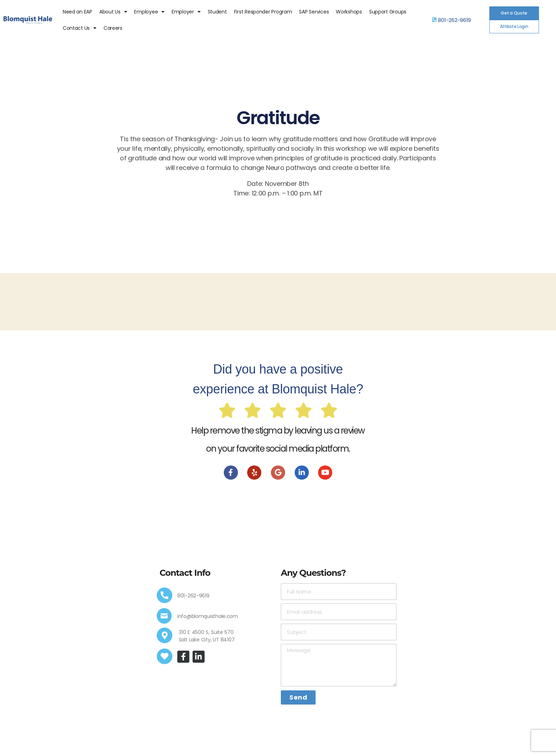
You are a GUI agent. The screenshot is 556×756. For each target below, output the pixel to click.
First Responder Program (263, 12)
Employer (186, 12)
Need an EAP (77, 12)
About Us (113, 12)
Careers (113, 28)
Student (217, 12)
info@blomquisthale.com (208, 616)
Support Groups (388, 12)
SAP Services (314, 12)
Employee (149, 12)
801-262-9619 (454, 20)
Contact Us (80, 28)
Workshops (349, 12)
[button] (514, 13)
